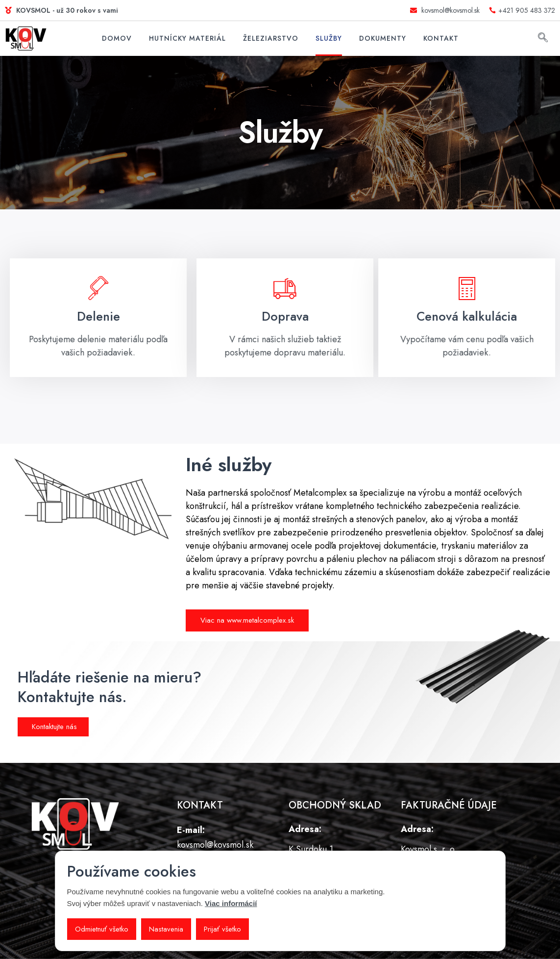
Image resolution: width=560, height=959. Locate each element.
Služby (329, 38)
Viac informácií (231, 903)
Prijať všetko (222, 929)
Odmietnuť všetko (102, 929)
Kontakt (441, 38)
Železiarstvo (271, 38)
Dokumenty (383, 38)
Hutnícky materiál (187, 38)
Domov (117, 38)
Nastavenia (166, 929)
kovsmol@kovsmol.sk (215, 845)
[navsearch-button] (543, 39)
